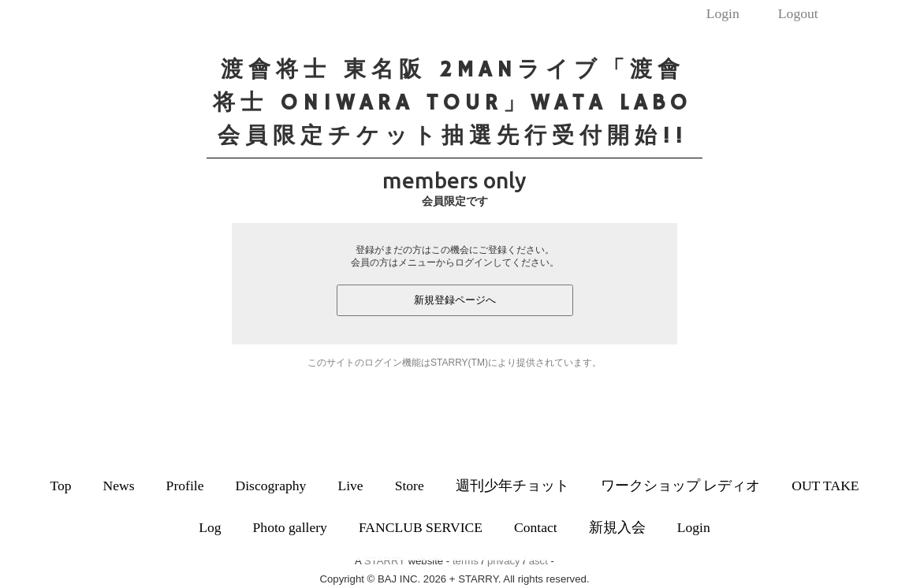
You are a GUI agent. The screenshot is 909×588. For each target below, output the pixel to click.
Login (723, 13)
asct (538, 561)
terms (466, 561)
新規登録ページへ (455, 300)
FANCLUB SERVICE (421, 527)
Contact (536, 527)
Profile (185, 486)
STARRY (385, 561)
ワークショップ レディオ (680, 486)
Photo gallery (290, 527)
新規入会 (617, 527)
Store (410, 486)
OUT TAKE (825, 486)
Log (210, 527)
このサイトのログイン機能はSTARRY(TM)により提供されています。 (454, 363)
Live (350, 486)
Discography (270, 486)
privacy (504, 561)
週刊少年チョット (512, 486)
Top (60, 486)
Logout (798, 13)
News (119, 486)
